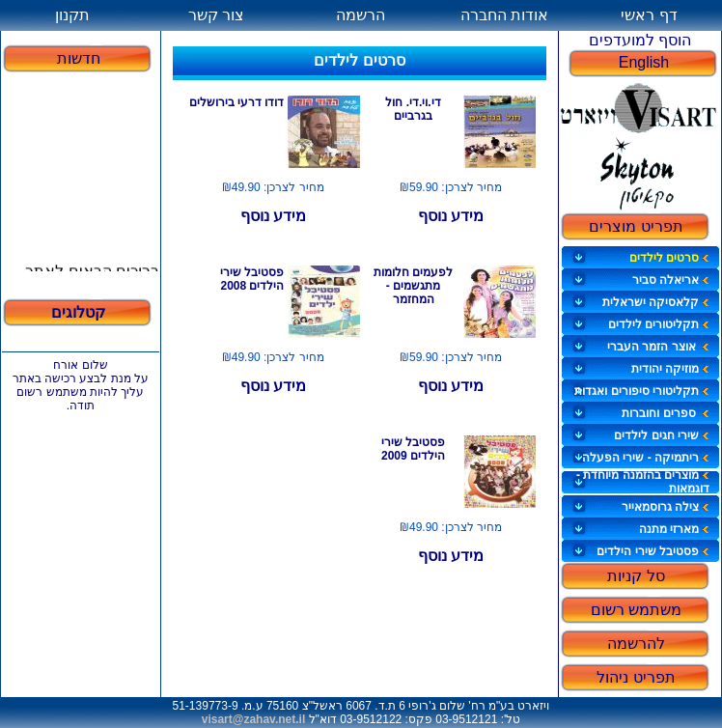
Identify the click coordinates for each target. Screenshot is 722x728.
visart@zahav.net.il (254, 719)
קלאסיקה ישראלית (656, 302)
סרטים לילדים (669, 258)
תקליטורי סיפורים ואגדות (642, 391)
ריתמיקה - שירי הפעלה (646, 458)
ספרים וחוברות (666, 413)
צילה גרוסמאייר (666, 507)
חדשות (79, 58)
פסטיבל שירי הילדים (653, 551)
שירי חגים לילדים (662, 435)
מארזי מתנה (674, 529)
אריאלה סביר (671, 280)
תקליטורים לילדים (659, 324)
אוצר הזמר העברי (658, 347)
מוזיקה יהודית (670, 369)
